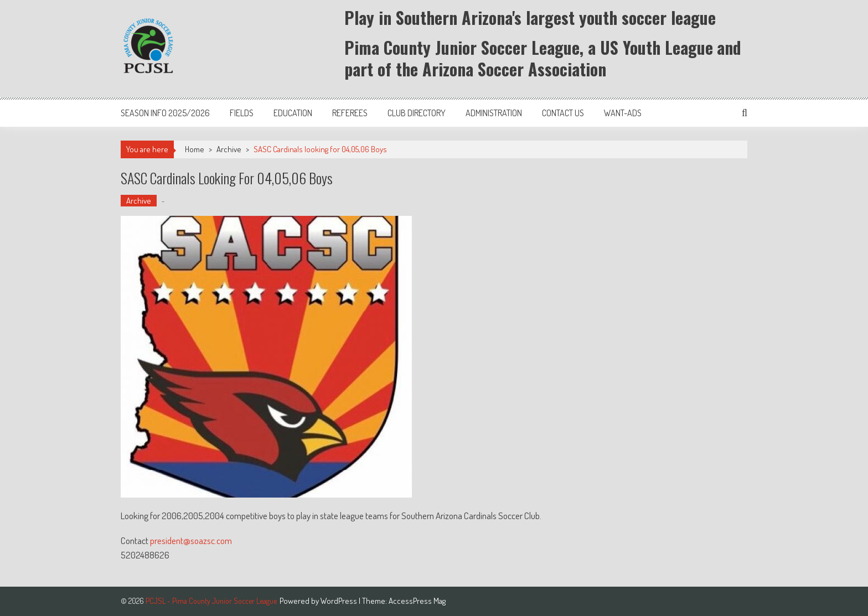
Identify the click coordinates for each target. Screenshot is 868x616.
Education (293, 113)
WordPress (340, 601)
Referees (350, 113)
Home (195, 149)
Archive (229, 149)
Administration (494, 113)
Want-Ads (623, 113)
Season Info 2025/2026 (165, 113)
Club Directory (417, 113)
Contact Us (563, 113)
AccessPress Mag (417, 601)
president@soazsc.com (192, 540)
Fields (242, 113)
